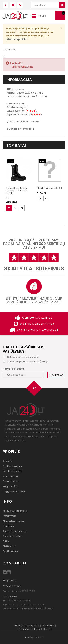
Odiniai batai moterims (39, 432)
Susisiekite (48, 625)
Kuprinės (53, 436)
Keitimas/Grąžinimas (15, 531)
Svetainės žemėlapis (28, 629)
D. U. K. (6, 541)
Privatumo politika (13, 536)
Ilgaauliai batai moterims (20, 429)
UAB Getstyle (10, 597)
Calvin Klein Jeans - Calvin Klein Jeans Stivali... (17, 191)
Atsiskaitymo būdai (14, 521)
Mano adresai (11, 476)
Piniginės (20, 440)
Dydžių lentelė (10, 551)
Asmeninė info (11, 481)
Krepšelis (8, 461)
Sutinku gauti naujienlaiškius (23, 357)
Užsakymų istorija (13, 471)
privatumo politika (16, 39)
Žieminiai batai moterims (40, 425)
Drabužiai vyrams (15, 425)
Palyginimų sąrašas (14, 491)
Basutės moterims (16, 432)
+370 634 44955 (12, 586)
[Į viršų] (34, 389)
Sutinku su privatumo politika (23, 362)
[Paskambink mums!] (20, 5)
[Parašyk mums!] (13, 5)
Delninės (10, 440)
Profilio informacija (13, 466)
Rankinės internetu (38, 436)
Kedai (24, 436)
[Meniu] (34, 16)
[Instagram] (9, 573)
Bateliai (57, 432)
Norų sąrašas (10, 486)
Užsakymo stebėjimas (27, 625)
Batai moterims (14, 421)
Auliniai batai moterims (47, 429)
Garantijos (9, 526)
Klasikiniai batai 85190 (49, 188)
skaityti (45, 362)
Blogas (47, 629)
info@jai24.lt (10, 580)
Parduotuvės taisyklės (15, 511)
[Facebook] (5, 573)
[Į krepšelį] (9, 208)
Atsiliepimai (9, 546)
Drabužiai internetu (49, 421)
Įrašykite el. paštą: (14, 369)
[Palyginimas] (22, 208)
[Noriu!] (4, 57)
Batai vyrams (31, 421)
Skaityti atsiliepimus (34, 269)
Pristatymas (9, 516)
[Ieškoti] (62, 5)
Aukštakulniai (13, 436)
